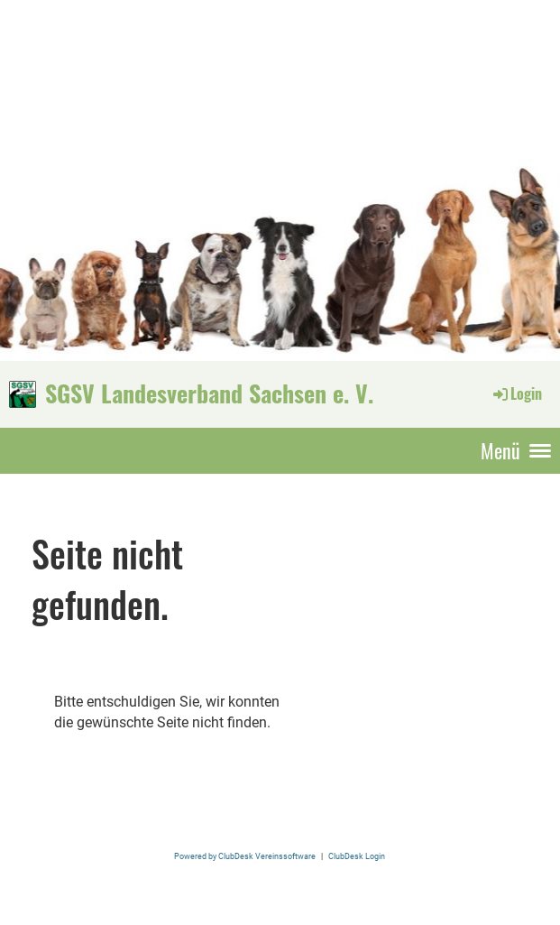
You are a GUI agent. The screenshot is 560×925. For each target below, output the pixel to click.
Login (516, 393)
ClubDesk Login (357, 856)
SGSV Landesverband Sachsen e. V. (209, 393)
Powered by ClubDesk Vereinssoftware (245, 856)
